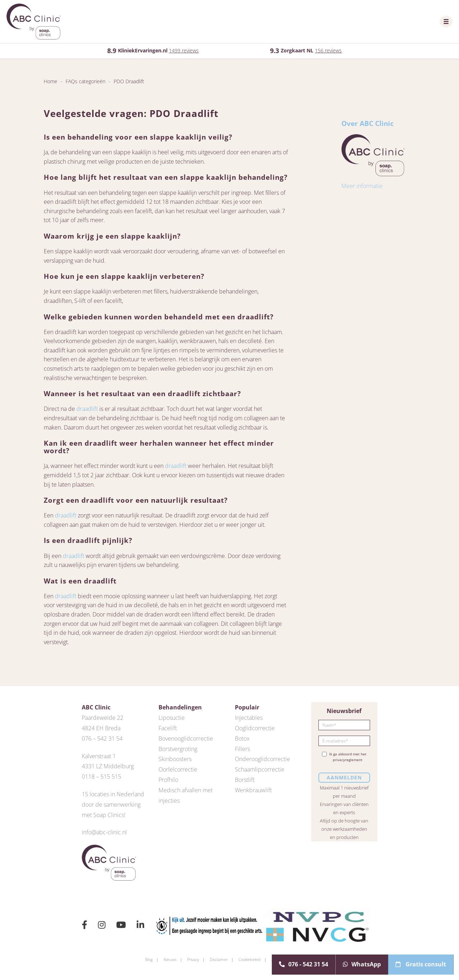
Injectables (249, 718)
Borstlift (245, 780)
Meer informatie (362, 186)
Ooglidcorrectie (255, 728)
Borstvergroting (178, 749)
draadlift (87, 409)
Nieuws (170, 959)
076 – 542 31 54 (102, 738)
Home (51, 81)
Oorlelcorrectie (178, 769)
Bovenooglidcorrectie (186, 738)
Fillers (242, 749)
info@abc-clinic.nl (104, 832)
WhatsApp (362, 964)
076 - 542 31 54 (304, 964)
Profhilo (168, 780)
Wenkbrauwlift (253, 790)
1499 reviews (184, 50)
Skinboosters (175, 759)
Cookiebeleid (250, 959)
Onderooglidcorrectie (262, 759)
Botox (242, 738)
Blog (149, 959)
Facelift (168, 728)
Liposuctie (172, 718)
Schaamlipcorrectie (260, 769)
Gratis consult (421, 964)
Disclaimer (219, 959)
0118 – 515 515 (101, 777)
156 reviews (328, 50)
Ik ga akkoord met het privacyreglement (344, 757)
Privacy (193, 959)
